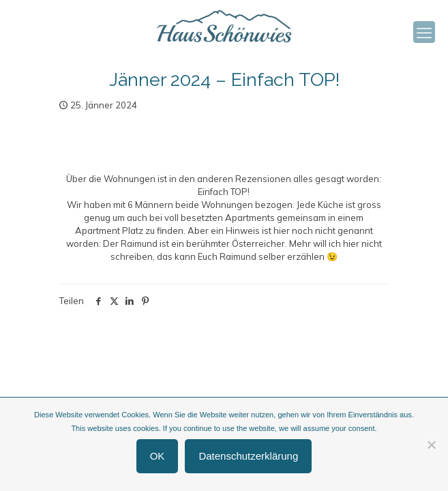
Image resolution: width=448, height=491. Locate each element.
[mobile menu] (424, 32)
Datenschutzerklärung (248, 456)
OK (158, 456)
